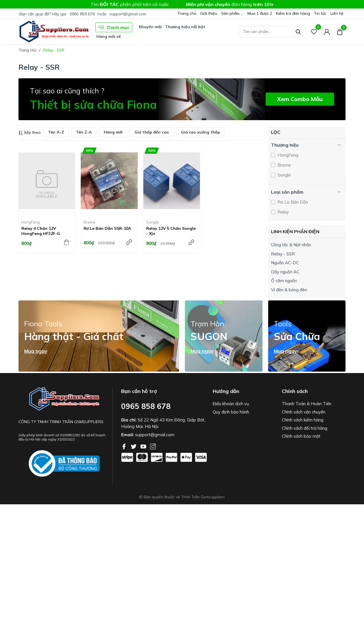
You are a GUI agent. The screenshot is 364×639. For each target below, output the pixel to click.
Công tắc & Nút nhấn (291, 245)
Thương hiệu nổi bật (185, 27)
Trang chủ (187, 13)
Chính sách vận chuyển (304, 412)
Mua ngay (36, 351)
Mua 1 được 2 (260, 13)
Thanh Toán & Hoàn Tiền (307, 404)
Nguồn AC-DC (285, 263)
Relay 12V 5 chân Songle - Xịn (171, 231)
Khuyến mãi (150, 27)
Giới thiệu (209, 13)
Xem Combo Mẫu (300, 99)
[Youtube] (144, 446)
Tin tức (320, 13)
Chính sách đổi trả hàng (305, 428)
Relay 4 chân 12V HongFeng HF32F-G (41, 231)
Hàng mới (113, 132)
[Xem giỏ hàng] (340, 32)
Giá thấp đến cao (152, 132)
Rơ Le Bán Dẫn (292, 202)
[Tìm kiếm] (298, 31)
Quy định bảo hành (231, 412)
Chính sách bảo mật (301, 436)
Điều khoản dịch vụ (231, 404)
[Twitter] (134, 446)
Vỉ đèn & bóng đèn (289, 290)
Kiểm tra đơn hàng (293, 13)
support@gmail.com (128, 14)
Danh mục (114, 27)
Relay (283, 212)
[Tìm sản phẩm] (271, 32)
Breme (89, 222)
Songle (152, 222)
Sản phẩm (232, 14)
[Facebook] (125, 446)
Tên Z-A (84, 132)
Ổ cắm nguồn (284, 281)
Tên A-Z (56, 132)
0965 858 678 (82, 14)
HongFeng (31, 222)
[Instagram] (153, 446)
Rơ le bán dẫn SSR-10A (107, 228)
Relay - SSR (283, 254)
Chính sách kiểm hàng (303, 420)
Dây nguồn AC (285, 272)
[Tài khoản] (327, 32)
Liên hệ (337, 13)
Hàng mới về (109, 36)
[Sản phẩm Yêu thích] (314, 32)
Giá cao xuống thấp (200, 132)
